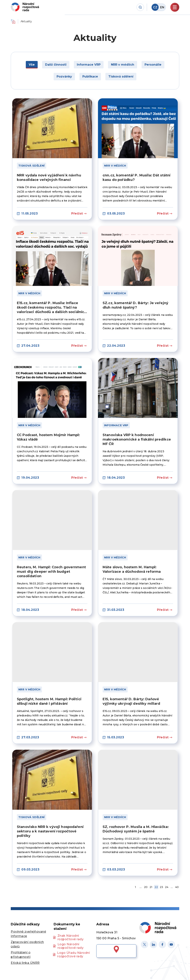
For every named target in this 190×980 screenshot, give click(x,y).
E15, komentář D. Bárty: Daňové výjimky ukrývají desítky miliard (131, 701)
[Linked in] (153, 944)
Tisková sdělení (32, 166)
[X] (145, 944)
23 (161, 887)
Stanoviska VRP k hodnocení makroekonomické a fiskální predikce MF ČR (137, 439)
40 (177, 887)
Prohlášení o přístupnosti (21, 955)
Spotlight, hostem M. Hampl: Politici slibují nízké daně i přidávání (49, 701)
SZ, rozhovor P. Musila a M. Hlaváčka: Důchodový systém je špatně (136, 829)
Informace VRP (116, 425)
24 (167, 887)
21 (151, 887)
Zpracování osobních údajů (27, 944)
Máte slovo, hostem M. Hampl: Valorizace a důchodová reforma (132, 569)
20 (146, 887)
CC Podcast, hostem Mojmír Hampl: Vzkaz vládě (48, 437)
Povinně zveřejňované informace (28, 934)
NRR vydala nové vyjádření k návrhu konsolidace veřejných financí (49, 178)
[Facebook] (162, 944)
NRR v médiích (115, 166)
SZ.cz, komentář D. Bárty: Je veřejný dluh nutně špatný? (135, 305)
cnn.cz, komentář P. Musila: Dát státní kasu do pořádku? (136, 178)
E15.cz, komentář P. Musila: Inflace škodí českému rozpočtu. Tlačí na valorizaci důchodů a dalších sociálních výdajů (52, 308)
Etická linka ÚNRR (25, 963)
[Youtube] (171, 944)
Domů (13, 21)
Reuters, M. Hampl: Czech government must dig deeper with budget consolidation (51, 572)
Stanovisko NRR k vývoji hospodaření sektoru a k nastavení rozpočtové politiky (50, 831)
